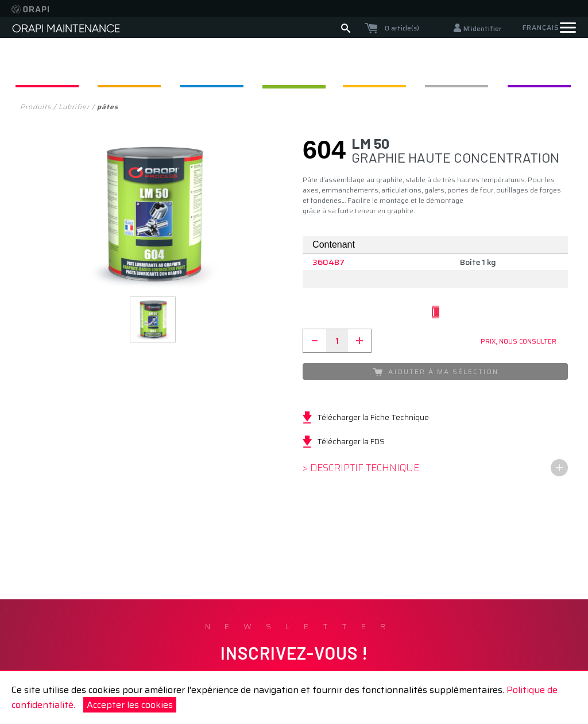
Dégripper (67, 72)
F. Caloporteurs (521, 72)
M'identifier (482, 28)
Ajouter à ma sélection (436, 371)
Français (541, 27)
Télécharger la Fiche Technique (373, 417)
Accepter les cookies (130, 705)
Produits (36, 107)
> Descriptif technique (361, 468)
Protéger (445, 72)
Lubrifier (294, 72)
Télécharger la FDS (351, 441)
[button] (153, 319)
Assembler (370, 72)
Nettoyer (143, 72)
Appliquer (219, 72)
